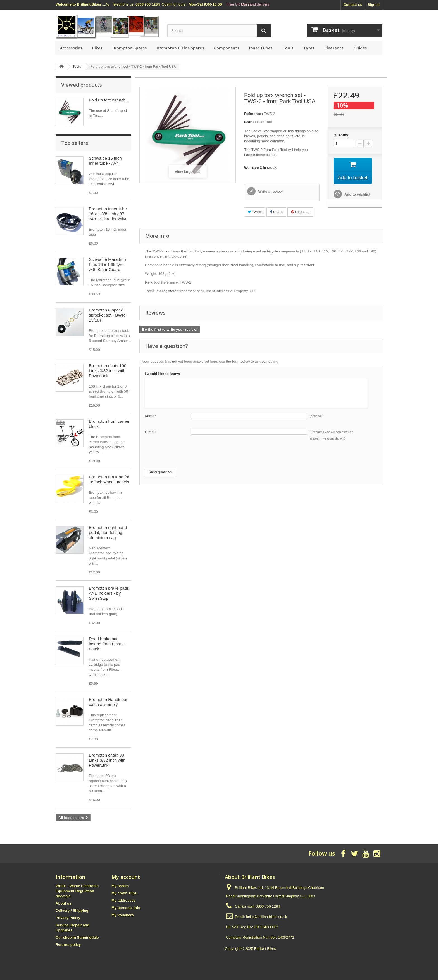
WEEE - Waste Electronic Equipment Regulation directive (77, 891)
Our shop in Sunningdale (77, 937)
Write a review (270, 191)
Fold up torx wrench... (109, 100)
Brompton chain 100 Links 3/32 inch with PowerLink (108, 371)
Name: (150, 416)
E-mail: (151, 432)
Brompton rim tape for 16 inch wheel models (109, 479)
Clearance (334, 48)
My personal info (126, 908)
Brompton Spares (129, 48)
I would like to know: (162, 374)
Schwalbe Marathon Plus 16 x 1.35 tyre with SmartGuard (107, 264)
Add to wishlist (357, 195)
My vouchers (122, 915)
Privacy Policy (68, 918)
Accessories (71, 48)
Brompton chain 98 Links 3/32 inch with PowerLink (107, 760)
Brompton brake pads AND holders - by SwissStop (109, 593)
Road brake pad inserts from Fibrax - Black (107, 644)
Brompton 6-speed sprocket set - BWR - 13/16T (108, 315)
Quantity (341, 135)
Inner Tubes (261, 48)
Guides (360, 48)
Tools (288, 48)
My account (126, 877)
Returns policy (68, 945)
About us (63, 903)
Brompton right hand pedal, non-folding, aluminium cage (108, 532)
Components (227, 48)
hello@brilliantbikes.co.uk (267, 917)
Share (276, 212)
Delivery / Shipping (72, 911)
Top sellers (75, 143)
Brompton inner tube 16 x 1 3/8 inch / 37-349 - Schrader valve (108, 214)
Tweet (255, 212)
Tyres (309, 48)
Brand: (250, 122)
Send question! (160, 472)
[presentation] (187, 457)
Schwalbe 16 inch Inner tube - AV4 (105, 161)
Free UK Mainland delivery (248, 4)
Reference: (253, 114)
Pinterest (300, 212)
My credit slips (124, 893)
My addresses (123, 900)
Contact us (353, 5)
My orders (120, 886)
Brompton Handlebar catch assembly (108, 702)
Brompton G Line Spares (180, 48)
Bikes (97, 48)
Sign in (374, 5)
